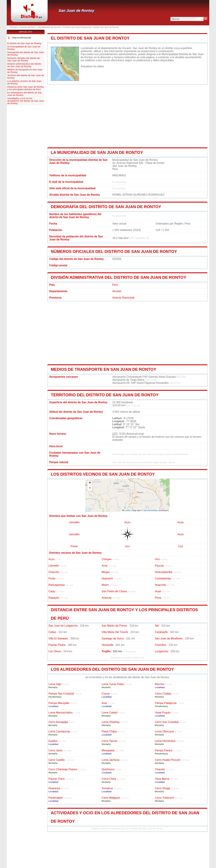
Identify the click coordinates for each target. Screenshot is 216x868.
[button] (90, 483)
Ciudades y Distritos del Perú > (23, 27)
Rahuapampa (57, 585)
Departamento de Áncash (49, 27)
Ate (157, 626)
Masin (105, 585)
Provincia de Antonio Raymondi (77, 27)
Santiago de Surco (113, 638)
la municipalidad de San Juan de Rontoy (97, 152)
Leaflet (126, 510)
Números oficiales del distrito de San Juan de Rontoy (114, 251)
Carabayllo (161, 632)
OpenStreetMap (150, 510)
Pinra (158, 598)
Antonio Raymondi (123, 298)
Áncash (117, 291)
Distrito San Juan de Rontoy (106, 27)
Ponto (74, 546)
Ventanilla (107, 645)
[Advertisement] (127, 116)
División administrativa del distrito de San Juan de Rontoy (119, 277)
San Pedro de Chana (114, 591)
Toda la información (22, 38)
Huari (158, 591)
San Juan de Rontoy (76, 11)
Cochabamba (163, 578)
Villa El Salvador (58, 638)
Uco (127, 546)
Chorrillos (161, 645)
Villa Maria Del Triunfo (115, 632)
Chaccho (54, 572)
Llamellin (74, 522)
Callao (52, 632)
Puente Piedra (57, 645)
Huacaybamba (164, 572)
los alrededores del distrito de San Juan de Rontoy (112, 669)
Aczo (127, 522)
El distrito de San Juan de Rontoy (90, 38)
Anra (104, 566)
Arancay (107, 598)
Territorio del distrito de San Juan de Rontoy (105, 395)
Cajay (52, 591)
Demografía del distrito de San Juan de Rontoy (106, 207)
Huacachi (107, 578)
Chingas (107, 559)
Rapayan (54, 598)
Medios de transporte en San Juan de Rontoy (104, 369)
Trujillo (106, 651)
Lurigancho (162, 651)
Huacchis (160, 585)
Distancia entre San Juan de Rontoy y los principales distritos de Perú (26, 88)
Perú (115, 285)
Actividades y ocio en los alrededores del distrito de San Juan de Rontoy (26, 101)
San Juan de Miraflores (169, 638)
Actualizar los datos (92, 66)
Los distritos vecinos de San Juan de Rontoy (103, 474)
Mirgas (106, 572)
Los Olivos (55, 651)
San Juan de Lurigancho (63, 626)
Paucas (159, 566)
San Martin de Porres (114, 626)
